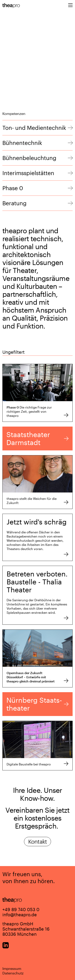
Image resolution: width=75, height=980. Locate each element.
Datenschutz (13, 973)
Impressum (12, 968)
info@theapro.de (20, 914)
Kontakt (38, 841)
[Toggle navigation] (70, 6)
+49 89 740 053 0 (21, 909)
